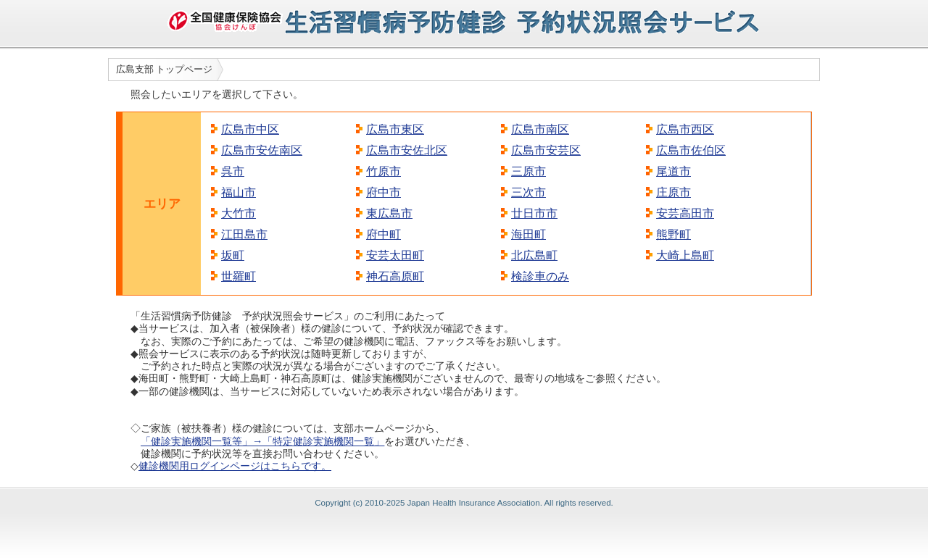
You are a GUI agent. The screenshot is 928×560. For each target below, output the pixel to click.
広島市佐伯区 (691, 150)
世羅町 (239, 276)
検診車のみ (540, 276)
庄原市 (674, 192)
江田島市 (244, 234)
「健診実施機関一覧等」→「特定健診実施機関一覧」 (262, 441)
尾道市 (674, 171)
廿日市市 (534, 213)
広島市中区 (250, 129)
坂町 (233, 255)
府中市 (384, 192)
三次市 (529, 192)
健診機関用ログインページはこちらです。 (235, 466)
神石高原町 (395, 276)
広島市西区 (685, 129)
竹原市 (384, 171)
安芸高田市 (685, 213)
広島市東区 (395, 129)
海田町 (529, 234)
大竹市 (239, 213)
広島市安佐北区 (407, 150)
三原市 (529, 171)
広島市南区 (540, 129)
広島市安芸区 (546, 150)
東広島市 (389, 213)
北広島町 (534, 255)
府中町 (384, 234)
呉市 (233, 171)
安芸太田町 (395, 255)
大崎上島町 (685, 255)
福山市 (239, 192)
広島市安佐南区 (262, 150)
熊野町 (674, 234)
